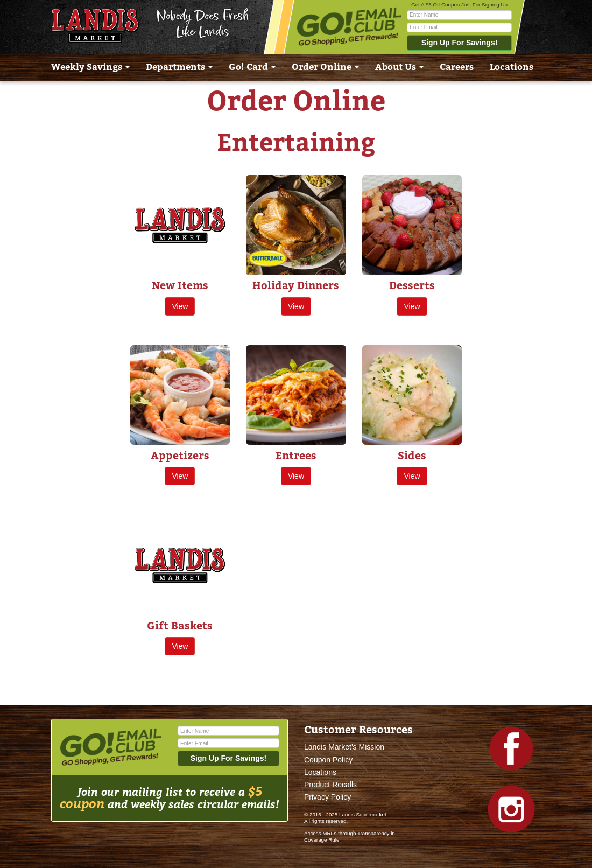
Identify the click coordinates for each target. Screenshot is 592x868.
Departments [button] (179, 67)
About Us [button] (399, 67)
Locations (512, 67)
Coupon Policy (328, 760)
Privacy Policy (327, 797)
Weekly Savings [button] (90, 67)
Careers (457, 67)
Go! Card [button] (252, 67)
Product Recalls (330, 785)
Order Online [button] (325, 67)
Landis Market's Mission (344, 747)
